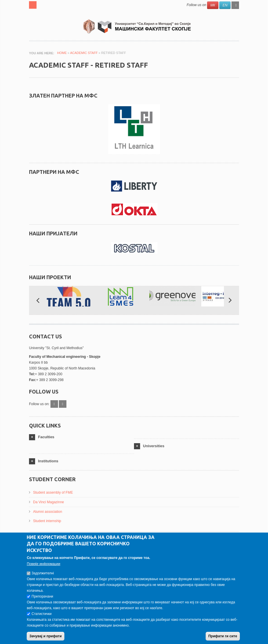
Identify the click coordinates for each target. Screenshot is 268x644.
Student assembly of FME (53, 493)
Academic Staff (84, 53)
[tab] (82, 437)
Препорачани (42, 596)
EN (225, 5)
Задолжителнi (43, 573)
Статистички (42, 614)
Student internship (47, 521)
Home (62, 53)
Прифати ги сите (223, 636)
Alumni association (48, 512)
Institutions (48, 461)
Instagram (63, 404)
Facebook (54, 404)
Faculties (46, 437)
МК (213, 5)
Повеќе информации (43, 564)
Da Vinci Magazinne (49, 502)
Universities (154, 446)
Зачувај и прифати (45, 636)
